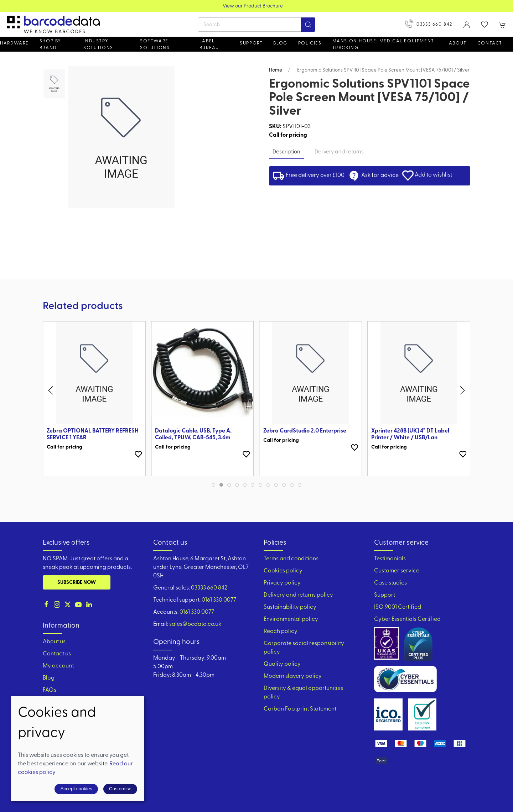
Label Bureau (209, 44)
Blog (280, 43)
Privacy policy (282, 583)
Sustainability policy (290, 607)
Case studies (390, 583)
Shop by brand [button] (50, 44)
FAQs (50, 690)
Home (276, 70)
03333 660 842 (429, 24)
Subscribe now (77, 583)
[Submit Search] (308, 25)
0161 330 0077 (219, 600)
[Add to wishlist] (138, 454)
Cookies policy (283, 571)
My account (58, 666)
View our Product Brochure (257, 6)
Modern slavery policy (293, 676)
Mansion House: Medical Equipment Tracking (383, 44)
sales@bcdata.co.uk (195, 624)
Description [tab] (286, 152)
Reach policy (281, 632)
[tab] (213, 485)
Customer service (397, 571)
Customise (120, 789)
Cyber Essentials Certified (407, 619)
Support (385, 595)
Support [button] (251, 43)
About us (54, 642)
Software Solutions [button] (155, 44)
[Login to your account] (467, 25)
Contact (490, 43)
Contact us (57, 654)
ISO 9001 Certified (398, 607)
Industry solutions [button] (98, 44)
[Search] (256, 25)
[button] (484, 25)
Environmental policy (291, 619)
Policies (310, 43)
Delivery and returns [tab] (339, 152)
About (458, 43)
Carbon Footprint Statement (300, 709)
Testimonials (390, 559)
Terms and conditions (291, 559)
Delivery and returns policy (298, 595)
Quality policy (282, 664)
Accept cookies (76, 789)
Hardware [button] (14, 43)
